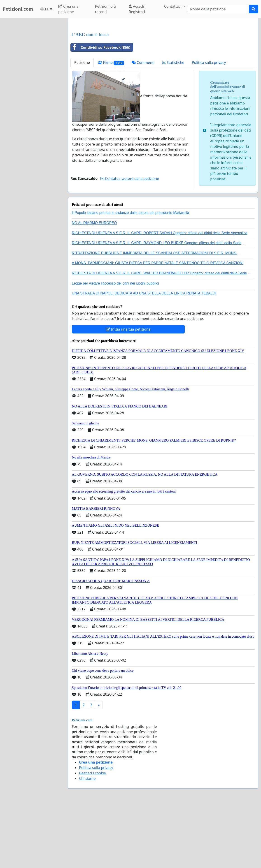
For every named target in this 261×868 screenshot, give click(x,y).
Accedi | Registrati (138, 9)
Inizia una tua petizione (128, 392)
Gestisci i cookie (92, 836)
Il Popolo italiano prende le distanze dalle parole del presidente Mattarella (130, 276)
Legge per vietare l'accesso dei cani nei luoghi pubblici (115, 346)
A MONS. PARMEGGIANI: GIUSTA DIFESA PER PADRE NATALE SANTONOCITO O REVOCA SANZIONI (158, 326)
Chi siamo (87, 842)
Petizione (82, 126)
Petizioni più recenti (105, 9)
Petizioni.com (18, 9)
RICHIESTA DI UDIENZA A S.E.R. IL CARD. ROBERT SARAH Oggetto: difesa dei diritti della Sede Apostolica (160, 296)
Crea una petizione (68, 9)
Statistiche (173, 126)
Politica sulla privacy (209, 126)
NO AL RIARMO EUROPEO (94, 286)
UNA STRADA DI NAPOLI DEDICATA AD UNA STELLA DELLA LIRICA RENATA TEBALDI (144, 356)
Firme (111, 126)
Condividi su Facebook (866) (100, 111)
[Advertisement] (163, 57)
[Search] (218, 9)
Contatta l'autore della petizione (130, 242)
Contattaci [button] (173, 6)
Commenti (143, 126)
